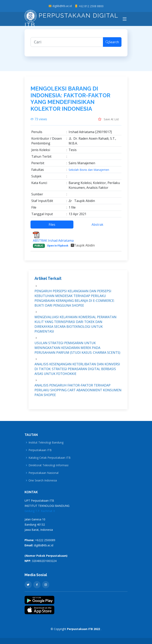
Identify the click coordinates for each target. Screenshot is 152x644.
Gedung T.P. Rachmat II (40, 511)
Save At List (109, 121)
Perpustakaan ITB (40, 450)
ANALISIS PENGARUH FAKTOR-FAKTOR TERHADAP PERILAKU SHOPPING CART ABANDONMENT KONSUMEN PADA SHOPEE (78, 392)
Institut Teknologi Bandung (46, 443)
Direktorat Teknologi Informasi (48, 465)
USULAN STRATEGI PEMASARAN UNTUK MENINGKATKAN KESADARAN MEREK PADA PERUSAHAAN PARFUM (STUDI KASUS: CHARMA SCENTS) (77, 350)
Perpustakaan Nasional (43, 473)
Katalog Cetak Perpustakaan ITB (50, 458)
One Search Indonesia (43, 480)
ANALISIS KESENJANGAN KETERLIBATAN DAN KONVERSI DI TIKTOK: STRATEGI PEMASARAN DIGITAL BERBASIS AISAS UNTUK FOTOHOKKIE (77, 371)
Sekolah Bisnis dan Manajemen (89, 172)
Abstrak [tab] (97, 227)
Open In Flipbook (58, 248)
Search (112, 44)
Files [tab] (52, 227)
